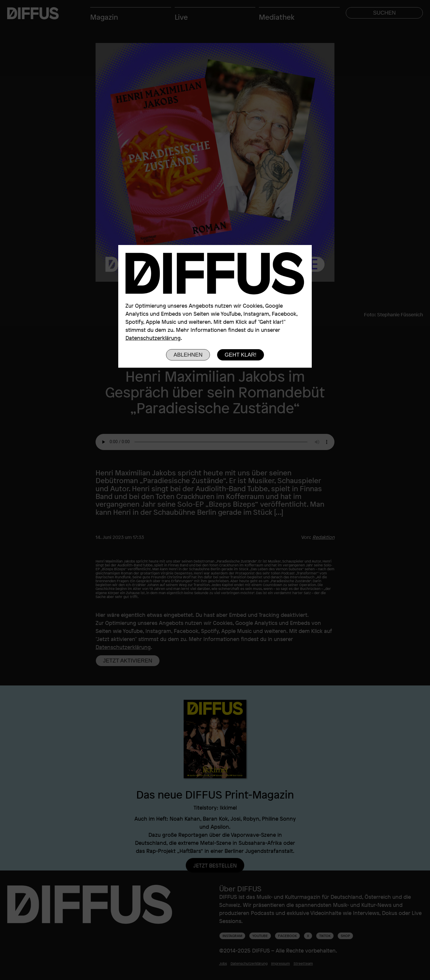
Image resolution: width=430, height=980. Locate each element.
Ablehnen (188, 355)
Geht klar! (241, 355)
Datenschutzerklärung (153, 338)
